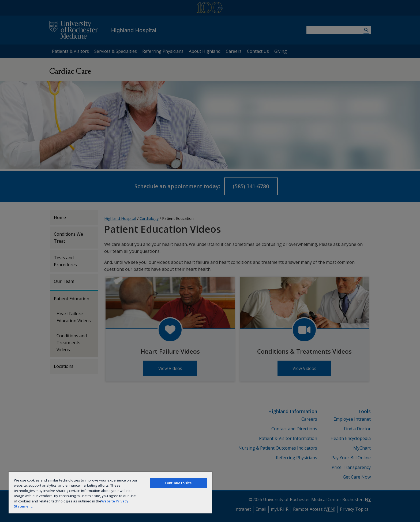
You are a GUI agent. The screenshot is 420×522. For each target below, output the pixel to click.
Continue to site (178, 483)
